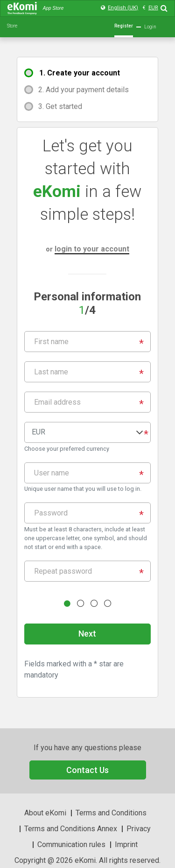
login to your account (92, 249)
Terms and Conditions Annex (71, 829)
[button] (87, 432)
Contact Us (87, 770)
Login (150, 27)
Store (12, 26)
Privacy (139, 829)
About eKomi (45, 813)
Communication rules (71, 844)
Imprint (126, 844)
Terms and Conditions (111, 813)
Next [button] (87, 634)
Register (124, 26)
